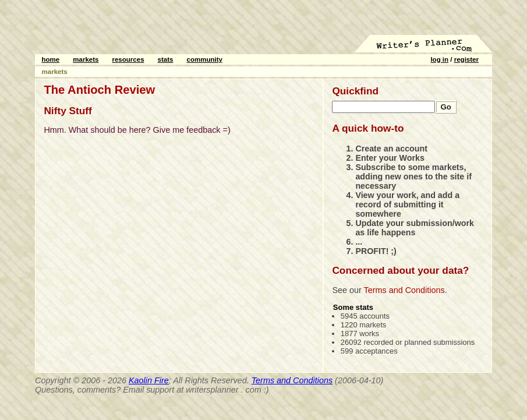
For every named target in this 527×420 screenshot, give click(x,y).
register (466, 59)
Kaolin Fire (149, 380)
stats (166, 59)
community (205, 59)
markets (86, 59)
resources (128, 59)
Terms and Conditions (404, 290)
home (51, 59)
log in (439, 59)
